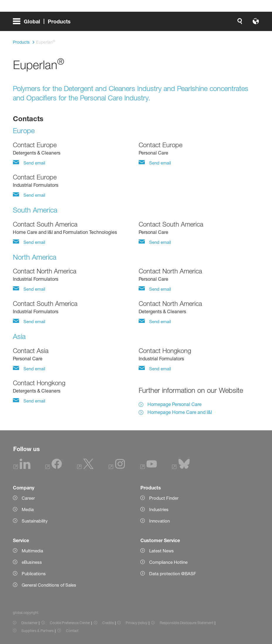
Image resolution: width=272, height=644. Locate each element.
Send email (34, 163)
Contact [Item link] (72, 631)
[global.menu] (44, 23)
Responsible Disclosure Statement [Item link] (187, 623)
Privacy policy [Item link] (137, 623)
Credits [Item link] (108, 623)
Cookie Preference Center (70, 623)
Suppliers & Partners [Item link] (38, 631)
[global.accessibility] (123, 23)
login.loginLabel (174, 23)
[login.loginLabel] (169, 23)
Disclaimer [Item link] (29, 623)
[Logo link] (236, 23)
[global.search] (108, 23)
